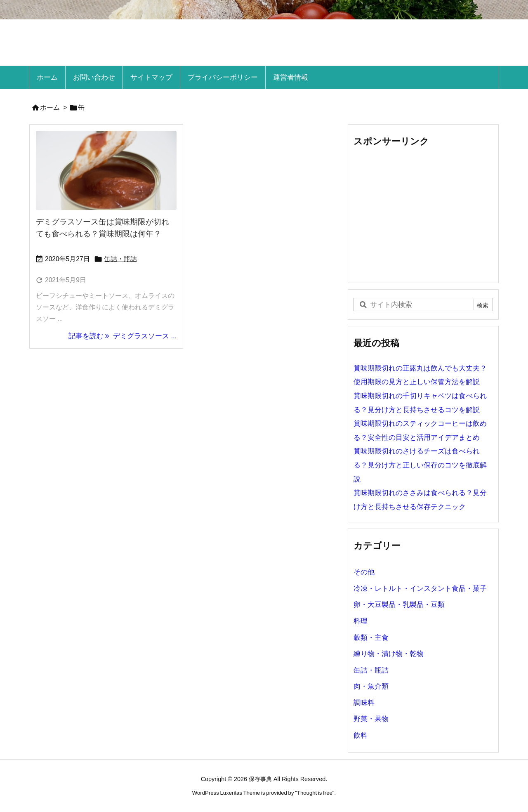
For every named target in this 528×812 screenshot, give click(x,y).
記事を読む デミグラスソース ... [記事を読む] (123, 336)
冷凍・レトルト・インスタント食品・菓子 (420, 589)
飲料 (361, 735)
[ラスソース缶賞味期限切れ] (106, 170)
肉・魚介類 (371, 686)
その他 (364, 572)
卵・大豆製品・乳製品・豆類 (399, 605)
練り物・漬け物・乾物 (389, 654)
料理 (361, 621)
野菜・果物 (371, 719)
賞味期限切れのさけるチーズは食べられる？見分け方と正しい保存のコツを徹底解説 (420, 465)
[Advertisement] (423, 215)
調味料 (364, 703)
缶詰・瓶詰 (120, 259)
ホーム (50, 107)
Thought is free (315, 793)
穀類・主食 (371, 638)
